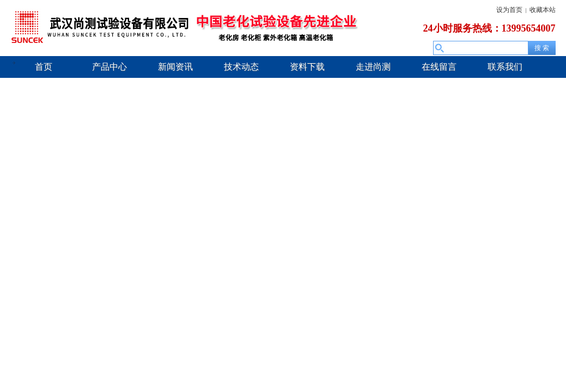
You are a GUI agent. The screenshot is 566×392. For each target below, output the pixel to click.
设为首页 (509, 10)
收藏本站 (543, 10)
